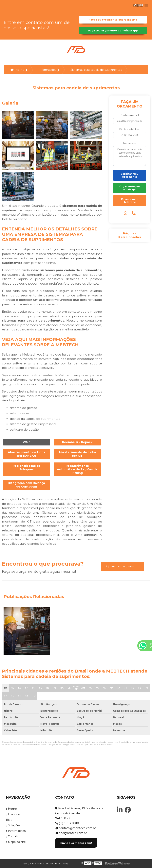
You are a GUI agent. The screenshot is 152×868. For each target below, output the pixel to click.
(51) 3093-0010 (67, 823)
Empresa (13, 814)
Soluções (13, 825)
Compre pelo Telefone (130, 201)
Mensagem (130, 143)
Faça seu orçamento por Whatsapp (113, 31)
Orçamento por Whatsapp (130, 188)
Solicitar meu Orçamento (130, 175)
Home (11, 809)
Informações (16, 831)
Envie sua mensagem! (76, 843)
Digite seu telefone (130, 129)
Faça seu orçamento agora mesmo (113, 20)
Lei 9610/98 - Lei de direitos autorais (95, 745)
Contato (13, 836)
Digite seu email (130, 115)
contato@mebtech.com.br (76, 828)
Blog (9, 820)
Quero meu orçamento (122, 566)
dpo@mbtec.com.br (71, 833)
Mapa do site (16, 842)
